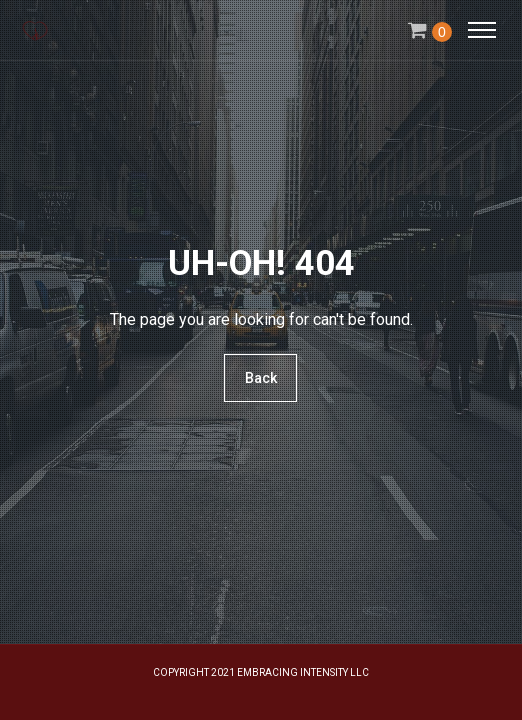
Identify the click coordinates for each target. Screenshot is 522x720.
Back (261, 378)
